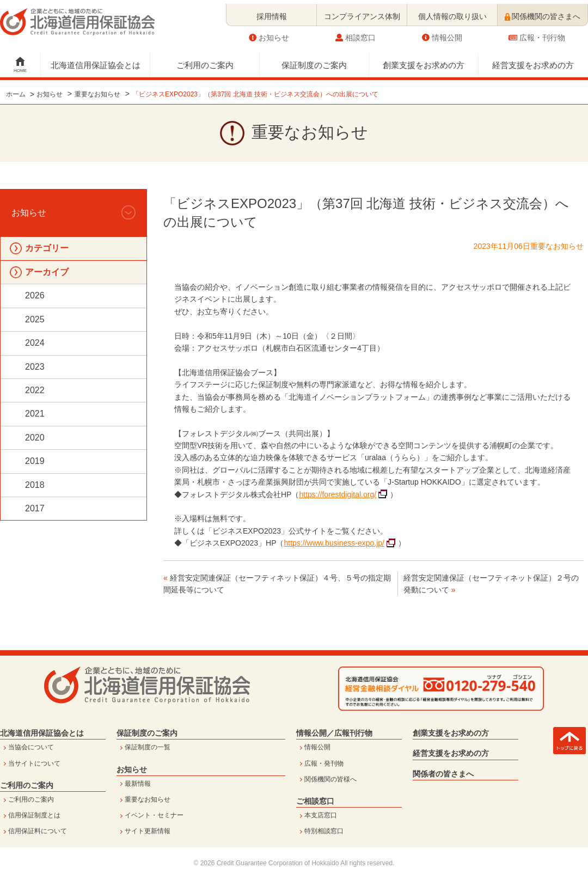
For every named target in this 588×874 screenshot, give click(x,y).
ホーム (16, 94)
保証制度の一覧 (148, 747)
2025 (35, 319)
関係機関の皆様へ (330, 779)
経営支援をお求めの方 (533, 61)
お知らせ (269, 34)
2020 (35, 438)
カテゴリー (47, 248)
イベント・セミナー (154, 815)
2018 (35, 485)
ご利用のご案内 (205, 61)
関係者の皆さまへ (443, 774)
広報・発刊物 (324, 763)
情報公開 (442, 34)
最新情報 (138, 784)
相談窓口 (356, 34)
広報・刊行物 (537, 34)
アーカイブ (47, 272)
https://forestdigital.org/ (338, 494)
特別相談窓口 (324, 831)
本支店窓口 (321, 815)
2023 (35, 367)
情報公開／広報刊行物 (334, 733)
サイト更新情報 (148, 831)
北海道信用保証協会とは (96, 61)
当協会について (31, 747)
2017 (35, 508)
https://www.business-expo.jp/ (334, 543)
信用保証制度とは (34, 815)
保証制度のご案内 (314, 61)
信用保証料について (38, 831)
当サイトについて (34, 763)
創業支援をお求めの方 (424, 61)
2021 (35, 414)
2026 (35, 295)
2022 (35, 390)
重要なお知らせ (97, 94)
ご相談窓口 (315, 801)
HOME (20, 67)
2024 (35, 343)
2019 (35, 461)
